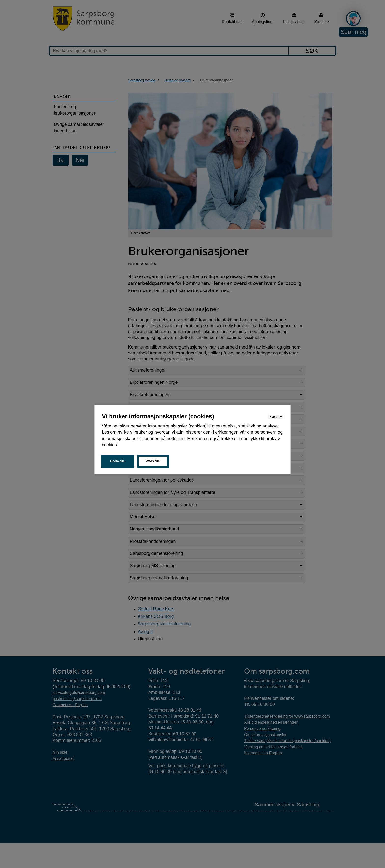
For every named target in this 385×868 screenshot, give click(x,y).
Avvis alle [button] (153, 461)
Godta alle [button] (117, 461)
